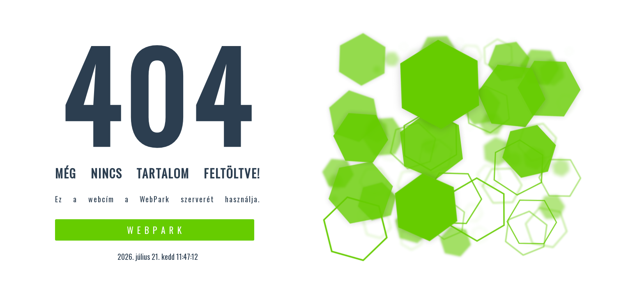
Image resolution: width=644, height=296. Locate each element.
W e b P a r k (155, 230)
